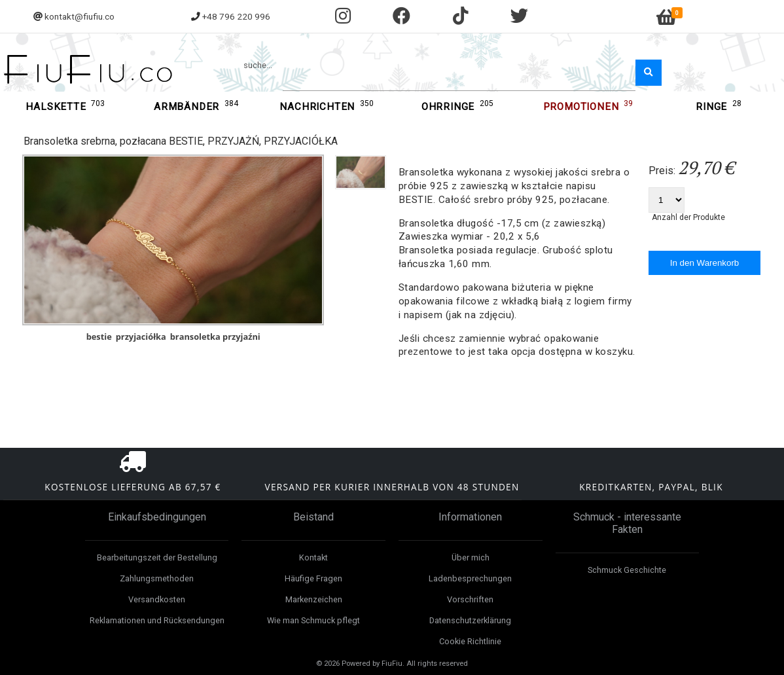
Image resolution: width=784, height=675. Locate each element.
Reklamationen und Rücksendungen (157, 620)
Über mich (471, 557)
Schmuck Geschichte (627, 570)
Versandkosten (157, 599)
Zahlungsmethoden (157, 578)
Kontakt (313, 557)
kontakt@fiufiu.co (80, 16)
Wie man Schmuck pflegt (313, 620)
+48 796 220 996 (236, 16)
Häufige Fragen (313, 578)
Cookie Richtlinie (470, 641)
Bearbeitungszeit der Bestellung (157, 557)
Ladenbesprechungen (470, 578)
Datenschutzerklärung (470, 620)
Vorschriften (470, 599)
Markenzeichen (314, 599)
